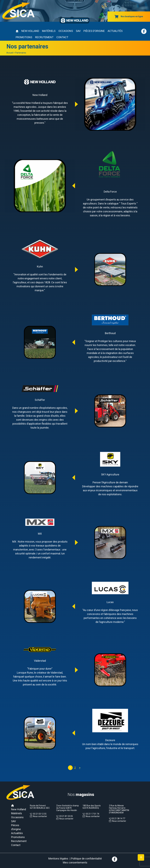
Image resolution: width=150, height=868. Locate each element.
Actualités (115, 31)
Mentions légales (58, 859)
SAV (78, 31)
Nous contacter (40, 816)
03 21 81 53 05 (66, 816)
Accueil (10, 53)
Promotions (24, 37)
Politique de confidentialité (86, 859)
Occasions (66, 31)
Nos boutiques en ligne (129, 16)
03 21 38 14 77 (118, 819)
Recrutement (44, 37)
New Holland (30, 31)
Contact (62, 37)
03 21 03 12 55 (39, 814)
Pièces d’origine (94, 31)
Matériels (49, 31)
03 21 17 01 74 (92, 814)
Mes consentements (75, 862)
